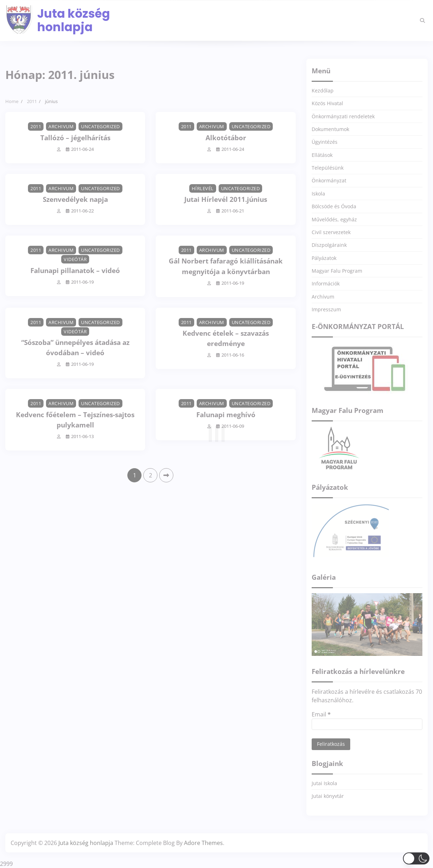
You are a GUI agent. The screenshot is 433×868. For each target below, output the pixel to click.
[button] (416, 858)
